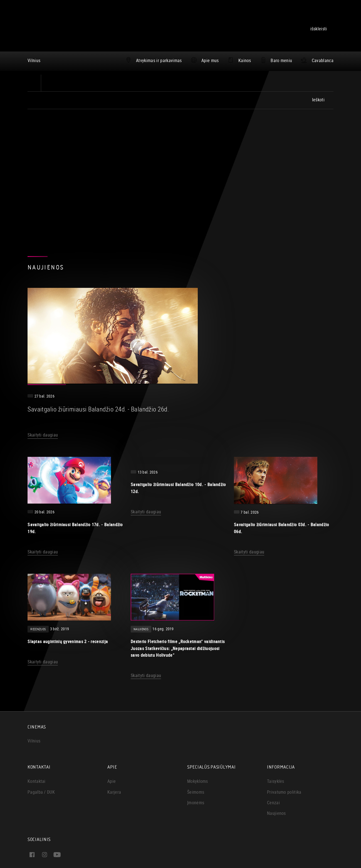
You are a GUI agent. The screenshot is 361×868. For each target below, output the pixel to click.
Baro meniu (281, 60)
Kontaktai (37, 719)
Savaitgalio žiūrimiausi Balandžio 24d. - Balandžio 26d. (239, 313)
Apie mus (210, 60)
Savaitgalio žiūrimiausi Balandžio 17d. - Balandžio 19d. (75, 458)
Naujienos (276, 751)
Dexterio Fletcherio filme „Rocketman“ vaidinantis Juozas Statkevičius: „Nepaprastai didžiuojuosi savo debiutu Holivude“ (178, 586)
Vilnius (34, 60)
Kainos (245, 60)
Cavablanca (323, 60)
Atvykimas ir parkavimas (159, 60)
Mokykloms (198, 719)
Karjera (114, 730)
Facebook (48, 793)
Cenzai (273, 741)
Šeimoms (196, 730)
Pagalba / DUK (41, 730)
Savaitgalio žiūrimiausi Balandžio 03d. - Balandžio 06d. (282, 458)
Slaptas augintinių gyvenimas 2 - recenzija (68, 579)
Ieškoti (318, 100)
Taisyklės (276, 719)
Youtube (66, 803)
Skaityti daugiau (181, 340)
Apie (112, 719)
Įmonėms (196, 741)
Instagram (81, 793)
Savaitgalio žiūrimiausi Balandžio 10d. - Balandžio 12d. (178, 411)
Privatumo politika (284, 730)
